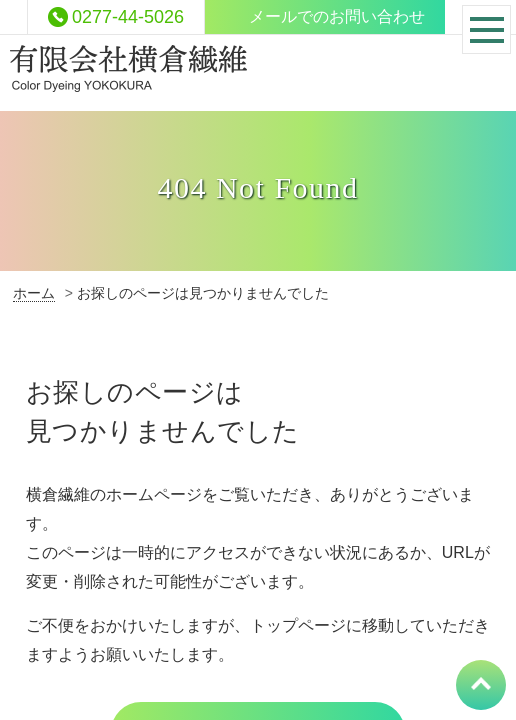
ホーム (34, 293)
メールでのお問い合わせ (337, 16)
